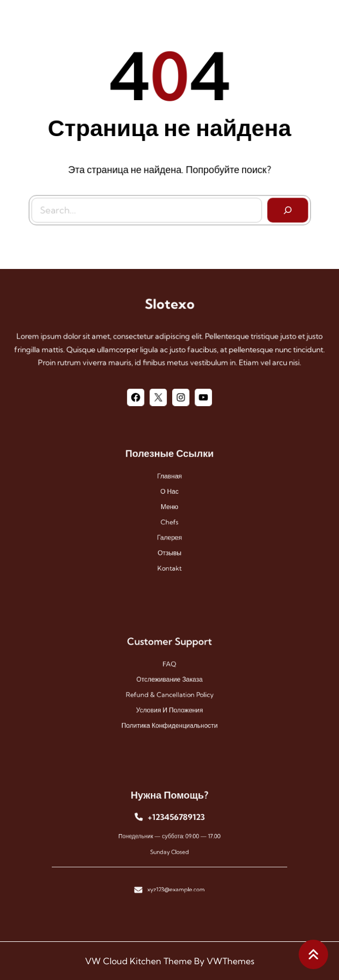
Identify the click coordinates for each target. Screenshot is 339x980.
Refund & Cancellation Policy (169, 693)
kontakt (169, 560)
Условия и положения (169, 706)
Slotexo (169, 304)
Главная (170, 481)
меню (169, 507)
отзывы (169, 546)
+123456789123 (175, 820)
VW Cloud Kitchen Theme (138, 961)
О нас (170, 494)
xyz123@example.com (175, 882)
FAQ (169, 667)
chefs (169, 520)
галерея (169, 533)
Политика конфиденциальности (169, 719)
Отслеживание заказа (169, 680)
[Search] (286, 209)
